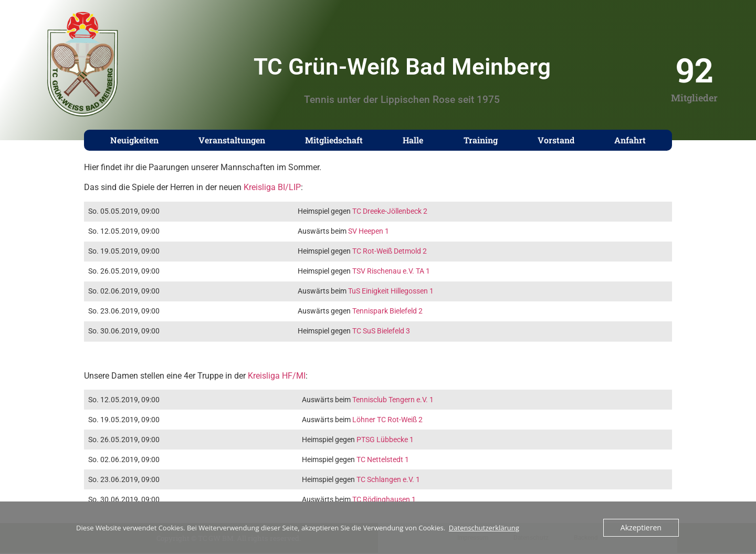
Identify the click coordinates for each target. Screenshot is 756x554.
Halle (413, 140)
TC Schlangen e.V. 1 (388, 480)
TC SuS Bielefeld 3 (381, 331)
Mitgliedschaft (334, 140)
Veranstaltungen (232, 140)
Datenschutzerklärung (484, 528)
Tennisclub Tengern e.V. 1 (393, 400)
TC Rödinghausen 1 (384, 500)
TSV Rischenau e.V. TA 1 (391, 271)
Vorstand (556, 140)
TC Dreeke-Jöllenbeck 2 (390, 211)
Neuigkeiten (134, 140)
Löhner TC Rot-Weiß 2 (387, 420)
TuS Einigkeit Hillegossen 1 (391, 291)
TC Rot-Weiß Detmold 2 (390, 251)
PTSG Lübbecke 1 (385, 440)
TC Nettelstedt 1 (383, 460)
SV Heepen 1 (369, 231)
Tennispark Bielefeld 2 (387, 311)
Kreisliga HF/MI (277, 376)
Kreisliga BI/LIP (272, 187)
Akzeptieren (643, 528)
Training (481, 140)
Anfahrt (630, 140)
